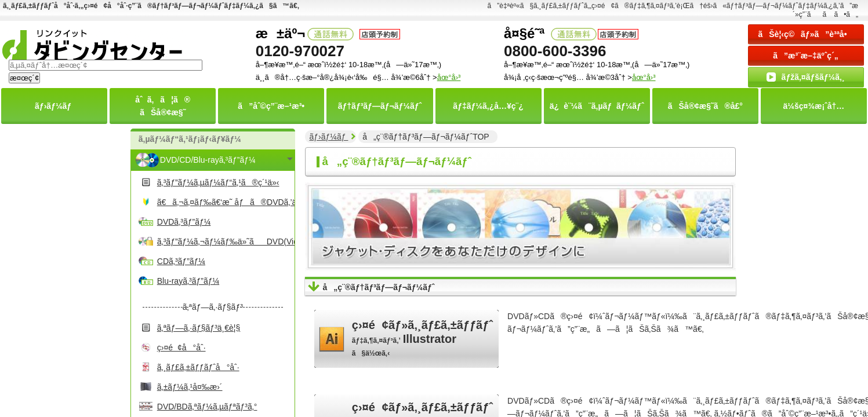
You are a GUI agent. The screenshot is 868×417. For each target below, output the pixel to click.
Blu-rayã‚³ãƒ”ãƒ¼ (188, 281)
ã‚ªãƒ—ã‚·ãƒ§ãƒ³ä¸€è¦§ (199, 328)
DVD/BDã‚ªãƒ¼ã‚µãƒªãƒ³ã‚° (207, 407)
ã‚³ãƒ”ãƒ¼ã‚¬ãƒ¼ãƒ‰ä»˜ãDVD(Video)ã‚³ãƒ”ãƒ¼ (224, 242)
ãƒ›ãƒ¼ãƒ (328, 137)
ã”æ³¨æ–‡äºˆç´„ (806, 56)
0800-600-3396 (555, 51)
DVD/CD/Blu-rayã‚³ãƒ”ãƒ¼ (208, 160)
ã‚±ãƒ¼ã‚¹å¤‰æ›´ (190, 387)
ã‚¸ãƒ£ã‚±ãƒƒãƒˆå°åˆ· (198, 367)
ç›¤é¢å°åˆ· (181, 348)
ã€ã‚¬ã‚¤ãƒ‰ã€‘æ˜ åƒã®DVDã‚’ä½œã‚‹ (224, 202)
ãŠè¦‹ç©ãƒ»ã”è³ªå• (805, 34)
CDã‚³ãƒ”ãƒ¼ (181, 261)
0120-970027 (300, 51)
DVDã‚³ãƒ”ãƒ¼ (184, 222)
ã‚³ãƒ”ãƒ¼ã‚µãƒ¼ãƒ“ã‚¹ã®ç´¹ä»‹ (218, 182)
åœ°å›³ (644, 77)
